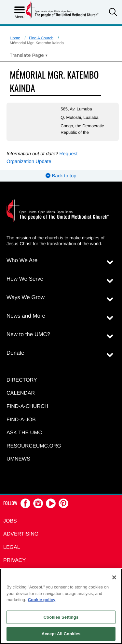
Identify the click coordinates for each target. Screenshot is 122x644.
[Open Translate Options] (29, 55)
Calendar (21, 393)
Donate (15, 353)
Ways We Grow (26, 297)
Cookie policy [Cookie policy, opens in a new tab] (42, 600)
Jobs (10, 521)
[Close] (114, 577)
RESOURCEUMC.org (34, 446)
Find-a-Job (21, 420)
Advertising (21, 534)
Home (15, 38)
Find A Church (41, 38)
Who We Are (22, 260)
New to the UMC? (28, 334)
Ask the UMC (24, 433)
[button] (113, 13)
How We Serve (25, 279)
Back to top (61, 176)
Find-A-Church (27, 406)
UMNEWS (18, 459)
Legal (12, 547)
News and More (26, 316)
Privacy (14, 560)
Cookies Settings (61, 617)
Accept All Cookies (61, 634)
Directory (22, 380)
